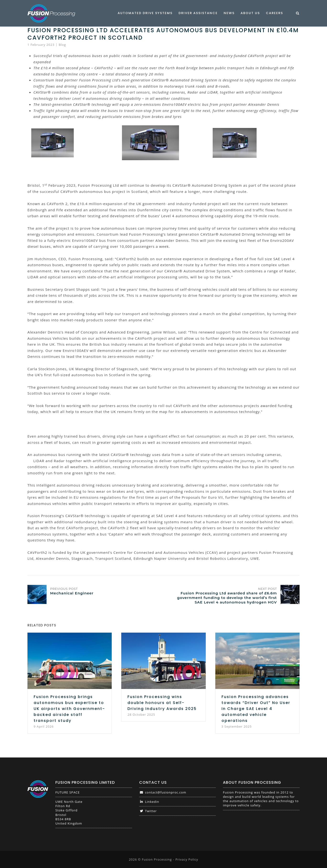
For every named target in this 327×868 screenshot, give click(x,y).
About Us (250, 13)
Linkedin (149, 802)
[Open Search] (298, 14)
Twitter (148, 811)
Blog (62, 45)
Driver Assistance (198, 13)
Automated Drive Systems (145, 13)
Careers (274, 13)
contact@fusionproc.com (163, 792)
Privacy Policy (187, 859)
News (229, 13)
